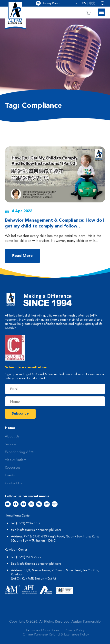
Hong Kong (60, 3)
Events (10, 475)
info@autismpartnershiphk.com (40, 530)
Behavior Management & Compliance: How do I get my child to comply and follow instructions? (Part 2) (55, 226)
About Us (12, 436)
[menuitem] (84, 4)
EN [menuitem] (84, 4)
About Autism (16, 460)
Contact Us (13, 483)
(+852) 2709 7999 (29, 557)
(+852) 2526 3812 (28, 523)
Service (10, 444)
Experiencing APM (19, 452)
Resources (13, 468)
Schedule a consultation (26, 367)
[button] (102, 3)
